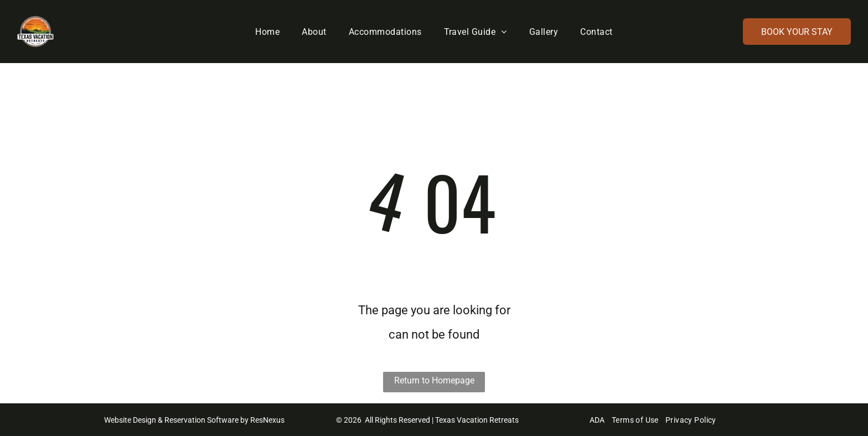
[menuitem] (267, 32)
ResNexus (267, 420)
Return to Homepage (434, 380)
